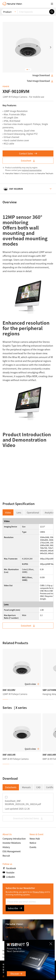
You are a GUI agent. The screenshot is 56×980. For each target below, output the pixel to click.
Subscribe (15, 908)
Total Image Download (40, 81)
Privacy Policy (39, 892)
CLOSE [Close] (51, 943)
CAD (38, 787)
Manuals (26, 787)
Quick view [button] (32, 684)
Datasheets (11, 787)
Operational (33, 512)
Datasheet (28, 161)
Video (8, 512)
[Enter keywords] (33, 12)
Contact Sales (28, 153)
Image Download (43, 75)
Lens (19, 512)
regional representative (32, 170)
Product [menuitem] (7, 12)
